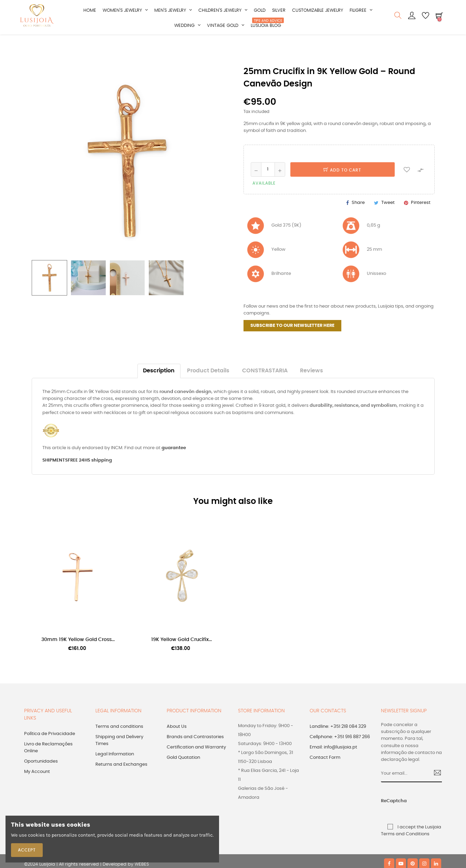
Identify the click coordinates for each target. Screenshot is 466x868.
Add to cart (342, 190)
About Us (177, 747)
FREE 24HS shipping (90, 481)
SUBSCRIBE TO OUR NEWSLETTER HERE (292, 346)
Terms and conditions (119, 747)
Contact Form (325, 778)
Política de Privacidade (50, 755)
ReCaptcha (387, 822)
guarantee (174, 468)
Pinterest (421, 223)
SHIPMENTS (55, 481)
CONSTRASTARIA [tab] (265, 391)
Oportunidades (41, 782)
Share (358, 223)
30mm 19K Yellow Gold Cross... (78, 660)
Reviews (312, 391)
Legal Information (115, 775)
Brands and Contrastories (195, 758)
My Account (37, 792)
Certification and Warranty (196, 768)
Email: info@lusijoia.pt (333, 768)
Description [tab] (159, 391)
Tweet (388, 223)
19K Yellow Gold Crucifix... (182, 660)
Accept (27, 850)
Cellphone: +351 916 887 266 (340, 758)
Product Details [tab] (208, 391)
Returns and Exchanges (121, 785)
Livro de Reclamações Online (48, 768)
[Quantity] (268, 190)
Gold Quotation (183, 778)
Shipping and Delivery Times (119, 761)
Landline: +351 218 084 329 (338, 747)
